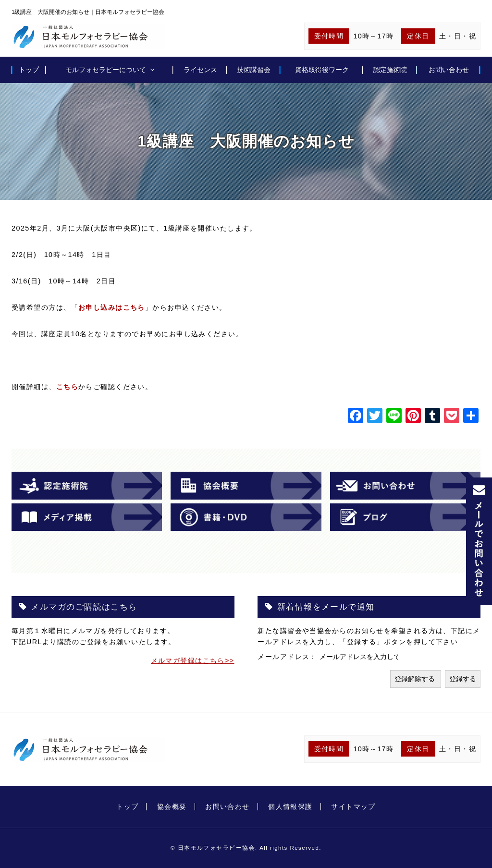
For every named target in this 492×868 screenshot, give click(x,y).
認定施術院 (390, 70)
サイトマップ (353, 807)
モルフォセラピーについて (106, 70)
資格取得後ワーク (322, 70)
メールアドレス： (289, 657)
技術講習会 (254, 70)
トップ (29, 70)
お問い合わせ (449, 70)
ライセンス (200, 70)
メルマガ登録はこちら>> (193, 660)
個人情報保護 (290, 807)
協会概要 (172, 807)
